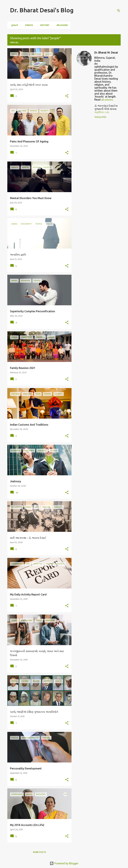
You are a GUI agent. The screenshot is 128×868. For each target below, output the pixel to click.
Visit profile (100, 117)
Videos (28, 25)
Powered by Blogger (64, 863)
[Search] (119, 11)
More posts (39, 852)
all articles (107, 100)
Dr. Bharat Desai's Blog (42, 10)
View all (14, 42)
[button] (67, 96)
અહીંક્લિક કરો (101, 112)
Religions (61, 25)
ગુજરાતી (13, 25)
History (44, 25)
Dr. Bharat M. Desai (106, 53)
